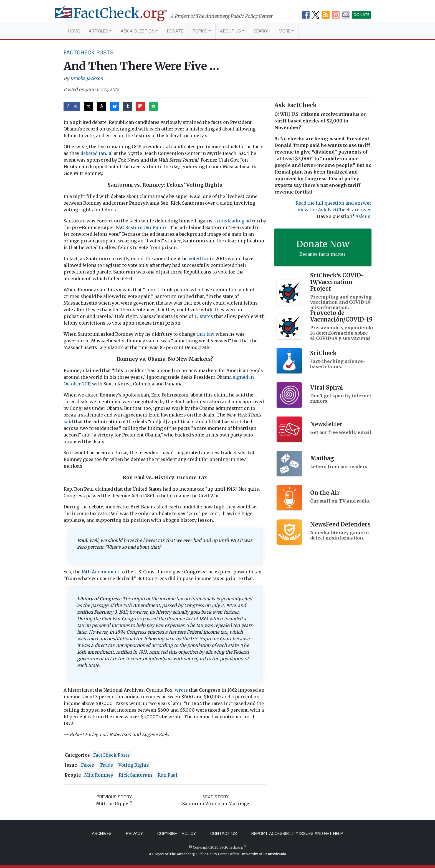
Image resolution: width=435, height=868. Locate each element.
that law (206, 334)
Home (74, 31)
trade (106, 765)
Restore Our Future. (147, 227)
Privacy (134, 833)
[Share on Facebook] (72, 106)
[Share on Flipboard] (140, 106)
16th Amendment (100, 572)
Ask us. (363, 216)
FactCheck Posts (89, 52)
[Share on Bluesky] (115, 106)
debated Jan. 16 (97, 153)
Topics (200, 31)
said (68, 422)
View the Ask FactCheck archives (334, 210)
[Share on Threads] (102, 106)
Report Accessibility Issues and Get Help (297, 833)
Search (262, 31)
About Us (231, 31)
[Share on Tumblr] (128, 106)
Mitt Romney (99, 775)
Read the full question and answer (333, 203)
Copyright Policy (177, 833)
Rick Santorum (135, 775)
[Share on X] (89, 106)
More (285, 31)
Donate (175, 31)
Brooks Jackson (87, 78)
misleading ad (235, 221)
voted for (199, 259)
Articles (98, 31)
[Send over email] (153, 106)
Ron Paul (167, 775)
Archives (102, 833)
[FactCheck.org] (117, 16)
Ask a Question (137, 31)
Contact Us (224, 833)
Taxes (87, 765)
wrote (181, 690)
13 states (204, 316)
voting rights (134, 765)
